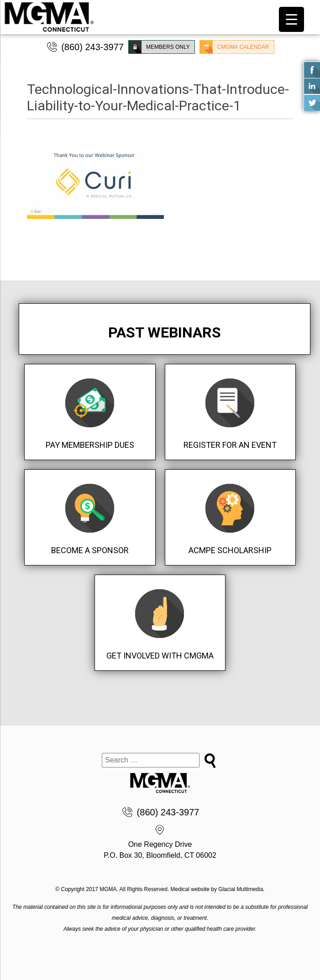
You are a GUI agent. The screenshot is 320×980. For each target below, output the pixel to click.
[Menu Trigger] (291, 19)
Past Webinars (165, 332)
